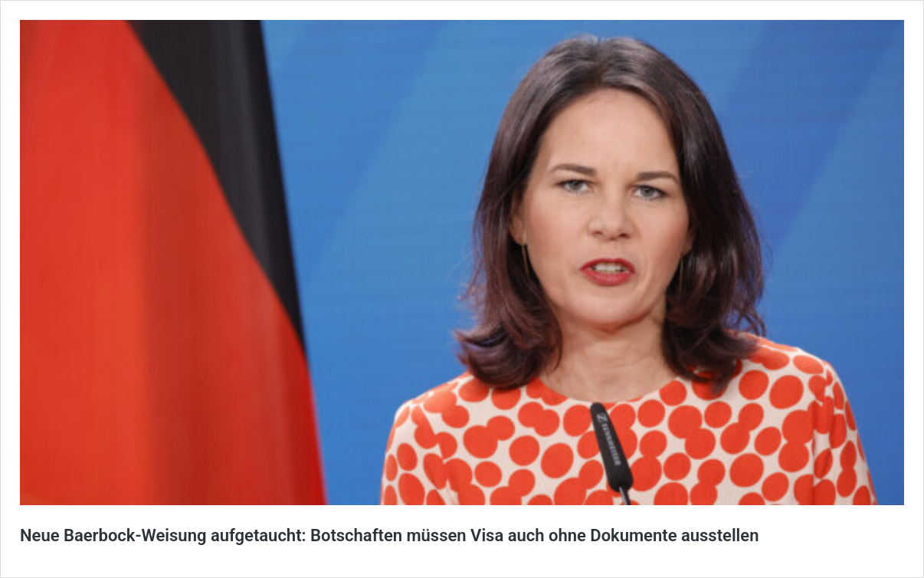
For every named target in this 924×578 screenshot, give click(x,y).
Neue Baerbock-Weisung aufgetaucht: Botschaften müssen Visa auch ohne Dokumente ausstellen (389, 535)
